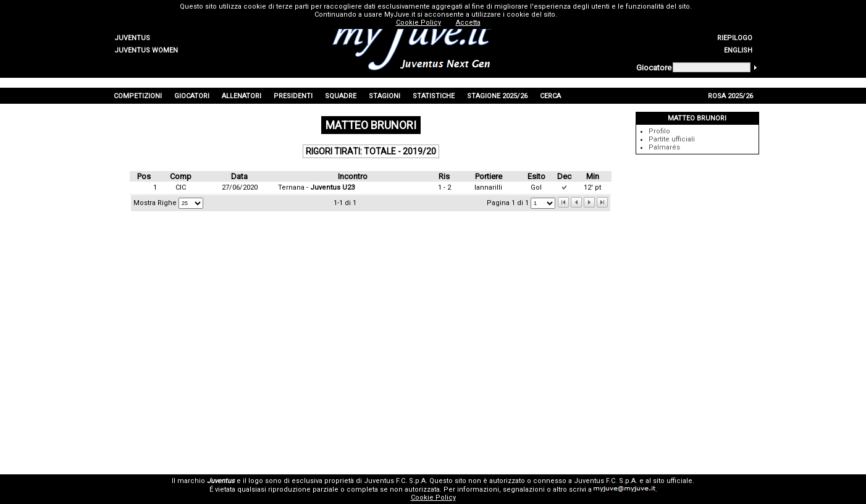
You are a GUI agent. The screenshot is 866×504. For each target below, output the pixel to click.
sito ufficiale (673, 481)
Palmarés (664, 147)
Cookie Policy (433, 498)
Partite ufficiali (672, 139)
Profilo (659, 131)
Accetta (468, 23)
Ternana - (316, 187)
